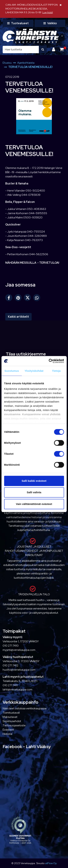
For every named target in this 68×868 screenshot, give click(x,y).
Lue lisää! (48, 12)
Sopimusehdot (12, 721)
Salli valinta (34, 492)
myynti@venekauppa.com (19, 650)
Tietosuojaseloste (14, 725)
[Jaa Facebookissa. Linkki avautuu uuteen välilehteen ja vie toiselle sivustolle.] (10, 298)
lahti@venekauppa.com (17, 689)
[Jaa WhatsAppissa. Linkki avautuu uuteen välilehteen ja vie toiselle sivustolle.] (38, 298)
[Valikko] (50, 23)
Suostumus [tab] (12, 371)
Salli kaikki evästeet (34, 481)
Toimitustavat (11, 713)
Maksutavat (10, 717)
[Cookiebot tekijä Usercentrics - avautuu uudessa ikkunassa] (49, 361)
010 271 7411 (10, 685)
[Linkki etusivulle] (31, 36)
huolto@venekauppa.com (19, 670)
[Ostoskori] (62, 49)
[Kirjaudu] (54, 49)
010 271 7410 (11, 646)
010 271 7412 (10, 665)
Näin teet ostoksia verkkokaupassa (25, 708)
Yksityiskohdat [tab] (34, 371)
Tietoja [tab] (56, 371)
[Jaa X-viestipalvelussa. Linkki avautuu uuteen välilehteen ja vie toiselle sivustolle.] (29, 298)
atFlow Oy (51, 863)
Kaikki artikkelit (18, 317)
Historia (7, 734)
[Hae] (21, 50)
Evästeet (8, 730)
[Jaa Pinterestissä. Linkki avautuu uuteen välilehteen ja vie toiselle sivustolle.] (19, 298)
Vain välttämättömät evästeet (34, 504)
